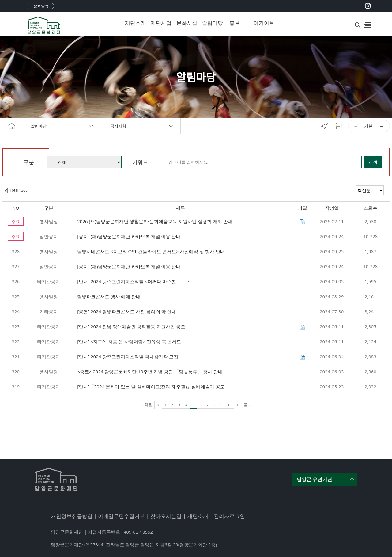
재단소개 (133, 23)
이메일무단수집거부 (121, 516)
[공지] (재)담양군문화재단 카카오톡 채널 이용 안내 (129, 236)
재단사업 (159, 23)
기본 (368, 126)
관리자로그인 (229, 516)
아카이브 (262, 23)
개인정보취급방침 (72, 516)
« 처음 (147, 405)
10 (230, 405)
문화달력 (41, 6)
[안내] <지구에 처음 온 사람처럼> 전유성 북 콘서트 (129, 341)
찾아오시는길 (166, 516)
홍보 (235, 23)
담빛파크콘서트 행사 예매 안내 (109, 296)
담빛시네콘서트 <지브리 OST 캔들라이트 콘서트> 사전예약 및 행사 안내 (151, 251)
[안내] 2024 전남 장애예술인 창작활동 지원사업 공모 (131, 326)
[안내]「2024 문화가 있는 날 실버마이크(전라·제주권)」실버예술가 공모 (151, 387)
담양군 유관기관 (315, 479)
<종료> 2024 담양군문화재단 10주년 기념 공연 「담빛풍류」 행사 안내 (150, 372)
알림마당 (210, 23)
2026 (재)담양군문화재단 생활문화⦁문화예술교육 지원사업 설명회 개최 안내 (155, 221)
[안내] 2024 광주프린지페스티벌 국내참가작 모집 (128, 357)
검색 (373, 162)
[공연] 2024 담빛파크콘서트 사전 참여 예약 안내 (127, 311)
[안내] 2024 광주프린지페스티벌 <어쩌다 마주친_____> (133, 281)
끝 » (247, 405)
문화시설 (185, 23)
